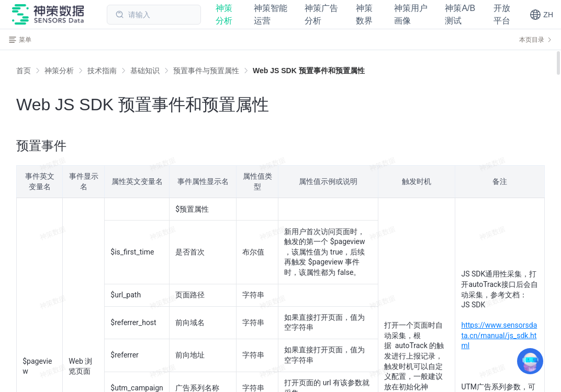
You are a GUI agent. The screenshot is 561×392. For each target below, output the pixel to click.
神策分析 (59, 71)
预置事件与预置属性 (206, 71)
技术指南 (102, 71)
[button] (541, 15)
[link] (59, 71)
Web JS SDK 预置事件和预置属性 (309, 71)
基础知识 (145, 71)
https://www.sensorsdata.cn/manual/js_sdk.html (499, 335)
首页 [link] (24, 71)
